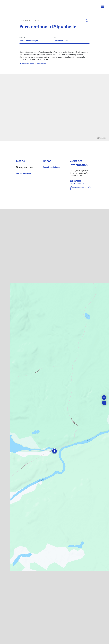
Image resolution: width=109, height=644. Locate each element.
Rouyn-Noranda (61, 40)
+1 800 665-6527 (77, 184)
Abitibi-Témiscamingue (29, 40)
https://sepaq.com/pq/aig (80, 188)
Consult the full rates (52, 167)
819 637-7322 (75, 181)
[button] (54, 451)
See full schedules (24, 174)
